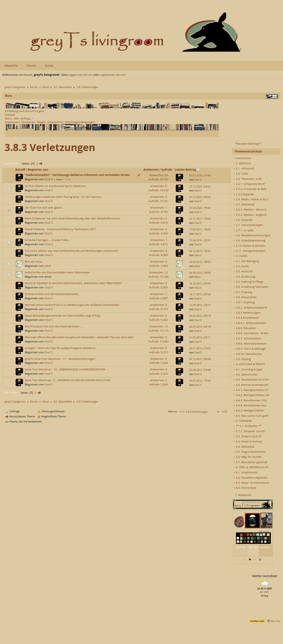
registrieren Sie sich (113, 75)
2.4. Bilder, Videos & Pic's (251, 199)
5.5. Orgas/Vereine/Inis (250, 452)
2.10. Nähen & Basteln (249, 246)
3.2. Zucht (241, 266)
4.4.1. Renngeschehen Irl (251, 390)
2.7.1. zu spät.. (244, 230)
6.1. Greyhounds (246, 472)
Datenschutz (55, 122)
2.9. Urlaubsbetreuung (249, 240)
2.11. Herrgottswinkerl (249, 251)
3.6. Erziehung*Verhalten (251, 287)
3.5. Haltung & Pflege (248, 282)
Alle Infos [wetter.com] (274, 621)
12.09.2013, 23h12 (200, 305)
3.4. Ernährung (244, 277)
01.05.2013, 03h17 (200, 337)
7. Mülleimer (243, 495)
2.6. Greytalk (243, 220)
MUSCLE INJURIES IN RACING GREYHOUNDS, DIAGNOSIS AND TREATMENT (73, 283)
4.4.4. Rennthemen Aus (250, 405)
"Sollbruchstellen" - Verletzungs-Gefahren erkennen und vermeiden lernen (77, 175)
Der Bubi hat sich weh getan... (44, 208)
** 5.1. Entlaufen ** (248, 426)
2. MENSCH (242, 163)
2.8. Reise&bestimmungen (252, 235)
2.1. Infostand (244, 168)
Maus (198, 277)
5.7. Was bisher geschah (250, 462)
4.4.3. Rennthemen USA (250, 400)
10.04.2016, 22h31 (200, 240)
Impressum (12, 122)
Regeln (41, 122)
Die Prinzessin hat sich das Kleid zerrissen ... (54, 326)
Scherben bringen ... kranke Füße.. (47, 240)
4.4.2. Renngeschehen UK (251, 395)
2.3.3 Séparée (244, 194)
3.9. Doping (242, 359)
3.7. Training (243, 292)
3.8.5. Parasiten (245, 328)
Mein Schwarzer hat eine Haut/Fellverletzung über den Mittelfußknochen (73, 218)
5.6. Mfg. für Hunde (247, 457)
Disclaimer (28, 122)
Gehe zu (172, 411)
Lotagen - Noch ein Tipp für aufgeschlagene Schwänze (60, 348)
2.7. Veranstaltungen (248, 225)
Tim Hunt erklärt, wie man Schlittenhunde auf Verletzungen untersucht (71, 251)
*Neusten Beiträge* (248, 144)
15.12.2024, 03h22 (200, 186)
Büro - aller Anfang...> (19, 118)
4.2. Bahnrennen (246, 374)
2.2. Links (241, 173)
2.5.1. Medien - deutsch (250, 209)
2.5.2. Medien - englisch (250, 215)
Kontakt (10, 115)
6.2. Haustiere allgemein (250, 478)
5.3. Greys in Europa (248, 441)
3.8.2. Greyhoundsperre (250, 307)
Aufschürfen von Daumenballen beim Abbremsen (57, 272)
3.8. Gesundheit (245, 297)
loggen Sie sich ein (80, 75)
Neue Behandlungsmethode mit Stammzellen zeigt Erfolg (62, 316)
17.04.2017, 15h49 (200, 229)
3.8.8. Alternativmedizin (250, 343)
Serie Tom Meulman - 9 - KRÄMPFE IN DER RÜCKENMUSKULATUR (67, 380)
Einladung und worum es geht (25, 111)
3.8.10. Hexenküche (248, 354)
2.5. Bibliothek (244, 204)
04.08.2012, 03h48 (200, 370)
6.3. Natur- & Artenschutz (251, 483)
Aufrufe (167, 170)
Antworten (151, 170)
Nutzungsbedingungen (80, 122)
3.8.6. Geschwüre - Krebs (251, 333)
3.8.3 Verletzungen (247, 313)
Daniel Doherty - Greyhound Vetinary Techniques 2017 (61, 229)
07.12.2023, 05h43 (200, 197)
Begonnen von (38, 170)
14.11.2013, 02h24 (200, 294)
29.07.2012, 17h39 (200, 381)
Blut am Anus (34, 262)
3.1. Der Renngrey (246, 261)
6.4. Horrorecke (245, 488)
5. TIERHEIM (243, 421)
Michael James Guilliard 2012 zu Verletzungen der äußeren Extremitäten (72, 305)
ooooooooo (242, 158)
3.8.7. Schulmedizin (247, 338)
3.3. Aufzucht (243, 271)
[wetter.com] (257, 622)
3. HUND (240, 256)
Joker (48, 266)
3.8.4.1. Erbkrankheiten (250, 323)
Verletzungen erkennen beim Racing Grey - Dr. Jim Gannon (63, 197)
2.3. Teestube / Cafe (248, 179)
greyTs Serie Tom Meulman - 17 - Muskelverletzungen (60, 359)
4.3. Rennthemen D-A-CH (251, 379)
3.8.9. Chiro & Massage (250, 349)
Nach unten (11, 164)
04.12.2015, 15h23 (200, 251)
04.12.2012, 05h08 (200, 359)
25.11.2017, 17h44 (200, 219)
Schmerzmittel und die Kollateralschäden (52, 294)
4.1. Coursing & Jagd (248, 369)
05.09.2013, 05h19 (200, 316)
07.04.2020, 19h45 (200, 208)
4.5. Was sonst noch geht (251, 416)
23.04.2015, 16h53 (200, 262)
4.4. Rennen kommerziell (251, 385)
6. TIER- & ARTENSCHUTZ (251, 467)
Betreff (20, 170)
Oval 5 (49, 179)
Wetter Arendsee (265, 576)
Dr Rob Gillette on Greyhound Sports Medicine (55, 186)
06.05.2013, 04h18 (200, 327)
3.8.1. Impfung (244, 302)
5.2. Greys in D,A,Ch (248, 436)
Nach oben (10, 393)
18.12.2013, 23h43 (200, 283)
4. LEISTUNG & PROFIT (249, 364)
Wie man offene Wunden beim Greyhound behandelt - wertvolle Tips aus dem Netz (79, 337)
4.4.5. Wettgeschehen (249, 410)
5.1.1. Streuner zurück (249, 431)
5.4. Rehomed (244, 447)
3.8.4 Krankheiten (246, 318)
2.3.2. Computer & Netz (250, 189)
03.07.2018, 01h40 (200, 175)
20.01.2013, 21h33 (200, 348)
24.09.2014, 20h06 (200, 273)
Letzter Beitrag (187, 170)
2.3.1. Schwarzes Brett (249, 184)
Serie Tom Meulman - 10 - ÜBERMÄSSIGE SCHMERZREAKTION (65, 369)
